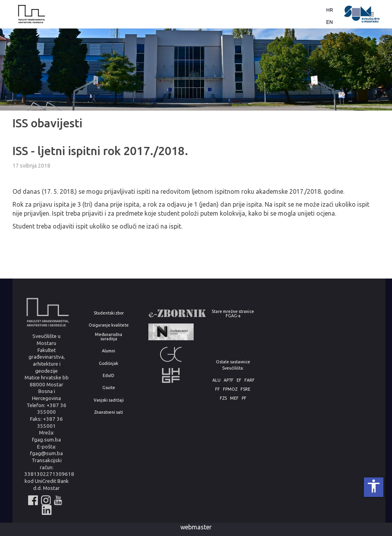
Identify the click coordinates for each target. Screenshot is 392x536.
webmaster (196, 527)
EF (239, 380)
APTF (229, 380)
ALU (216, 380)
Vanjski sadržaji (109, 400)
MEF (234, 398)
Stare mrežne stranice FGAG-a (233, 314)
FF (217, 389)
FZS (223, 398)
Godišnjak (109, 364)
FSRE (245, 389)
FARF (249, 380)
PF (244, 398)
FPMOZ (230, 389)
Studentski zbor (109, 313)
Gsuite (109, 388)
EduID (109, 376)
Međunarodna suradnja (109, 337)
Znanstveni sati (109, 412)
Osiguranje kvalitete (109, 325)
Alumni (109, 351)
